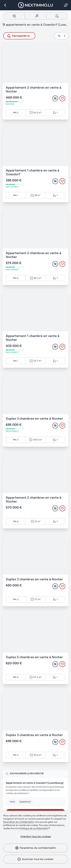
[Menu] (65, 5)
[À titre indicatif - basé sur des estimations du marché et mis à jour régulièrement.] (23, 102)
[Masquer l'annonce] (55, 98)
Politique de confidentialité (34, 828)
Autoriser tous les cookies (35, 859)
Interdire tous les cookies (36, 836)
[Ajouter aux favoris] (62, 98)
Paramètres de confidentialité (35, 848)
